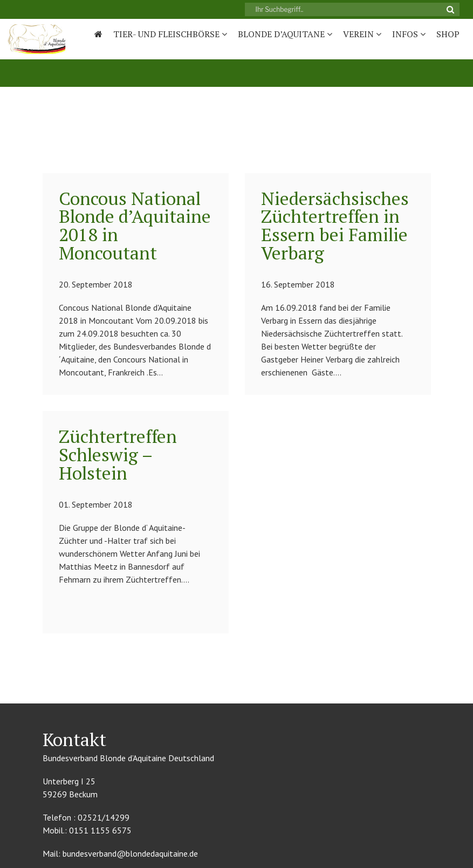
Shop (448, 34)
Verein (362, 34)
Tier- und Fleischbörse (170, 34)
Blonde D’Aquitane (285, 34)
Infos (409, 34)
